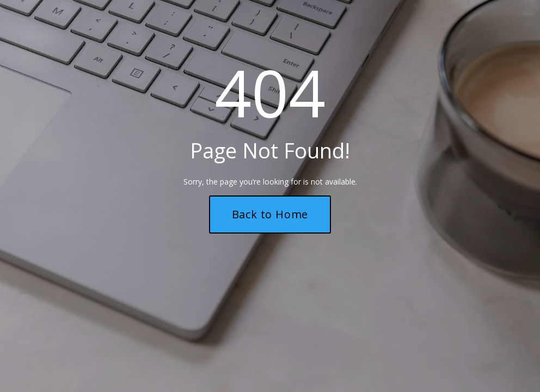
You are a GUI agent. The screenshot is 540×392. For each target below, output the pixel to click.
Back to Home (270, 214)
